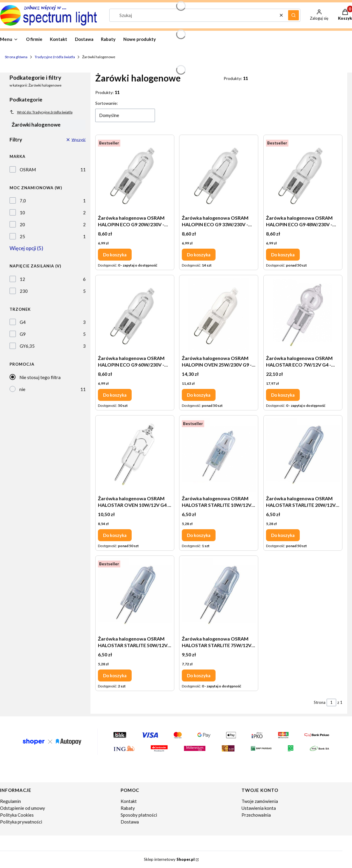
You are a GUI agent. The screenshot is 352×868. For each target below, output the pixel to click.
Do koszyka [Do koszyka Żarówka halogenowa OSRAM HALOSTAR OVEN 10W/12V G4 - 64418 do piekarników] (115, 535)
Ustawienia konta (259, 808)
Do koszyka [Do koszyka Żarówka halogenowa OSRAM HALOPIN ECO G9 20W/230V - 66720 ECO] (115, 255)
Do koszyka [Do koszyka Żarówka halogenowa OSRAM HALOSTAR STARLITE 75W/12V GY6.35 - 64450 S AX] (199, 675)
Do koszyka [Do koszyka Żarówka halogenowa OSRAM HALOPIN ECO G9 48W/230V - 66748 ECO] (283, 255)
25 (22, 236)
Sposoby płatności (139, 815)
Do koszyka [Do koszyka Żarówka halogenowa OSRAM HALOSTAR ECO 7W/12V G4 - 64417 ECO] (283, 395)
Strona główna (16, 57)
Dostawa (130, 822)
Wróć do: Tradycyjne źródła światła (41, 112)
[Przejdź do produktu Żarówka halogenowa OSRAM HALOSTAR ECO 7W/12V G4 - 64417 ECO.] (303, 315)
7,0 (23, 201)
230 (24, 291)
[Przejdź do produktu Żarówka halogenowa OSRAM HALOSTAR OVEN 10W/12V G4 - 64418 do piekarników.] (135, 455)
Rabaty (128, 808)
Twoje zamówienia (260, 801)
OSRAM (28, 170)
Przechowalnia (256, 815)
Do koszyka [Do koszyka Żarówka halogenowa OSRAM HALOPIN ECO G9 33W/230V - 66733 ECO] (199, 255)
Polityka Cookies (17, 815)
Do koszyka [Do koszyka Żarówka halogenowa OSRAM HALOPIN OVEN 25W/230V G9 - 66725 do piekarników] (199, 395)
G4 (23, 322)
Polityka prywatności (21, 822)
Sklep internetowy (169, 859)
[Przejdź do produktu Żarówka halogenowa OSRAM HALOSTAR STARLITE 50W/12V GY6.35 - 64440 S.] (135, 595)
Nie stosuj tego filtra (40, 377)
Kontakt (129, 801)
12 (22, 279)
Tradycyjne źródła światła (55, 57)
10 (22, 213)
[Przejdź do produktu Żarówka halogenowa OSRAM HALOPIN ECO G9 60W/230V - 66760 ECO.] (135, 315)
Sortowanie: (107, 103)
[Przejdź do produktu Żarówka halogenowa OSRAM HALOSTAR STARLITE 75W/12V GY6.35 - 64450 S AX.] (219, 595)
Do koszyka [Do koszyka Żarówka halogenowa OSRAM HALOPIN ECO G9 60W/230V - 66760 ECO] (115, 395)
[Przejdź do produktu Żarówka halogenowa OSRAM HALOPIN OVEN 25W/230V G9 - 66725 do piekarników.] (219, 315)
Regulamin (10, 801)
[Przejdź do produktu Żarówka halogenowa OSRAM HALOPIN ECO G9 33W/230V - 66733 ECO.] (219, 175)
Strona (320, 702)
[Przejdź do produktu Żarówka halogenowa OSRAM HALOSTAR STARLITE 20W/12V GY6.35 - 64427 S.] (303, 455)
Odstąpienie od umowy (23, 808)
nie (22, 389)
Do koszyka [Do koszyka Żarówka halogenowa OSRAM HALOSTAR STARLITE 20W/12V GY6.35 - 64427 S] (283, 535)
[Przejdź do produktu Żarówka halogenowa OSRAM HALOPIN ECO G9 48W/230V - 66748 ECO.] (303, 175)
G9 (23, 334)
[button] (293, 15)
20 (22, 224)
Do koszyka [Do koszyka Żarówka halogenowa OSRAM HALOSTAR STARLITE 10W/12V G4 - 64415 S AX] (199, 535)
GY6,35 (27, 346)
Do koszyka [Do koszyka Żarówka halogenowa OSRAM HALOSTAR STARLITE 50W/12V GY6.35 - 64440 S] (115, 675)
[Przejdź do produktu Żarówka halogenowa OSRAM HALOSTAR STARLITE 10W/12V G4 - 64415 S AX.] (219, 455)
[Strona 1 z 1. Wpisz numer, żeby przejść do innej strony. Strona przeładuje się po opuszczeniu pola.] (331, 702)
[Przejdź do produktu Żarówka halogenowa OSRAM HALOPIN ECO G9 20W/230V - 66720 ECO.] (135, 175)
